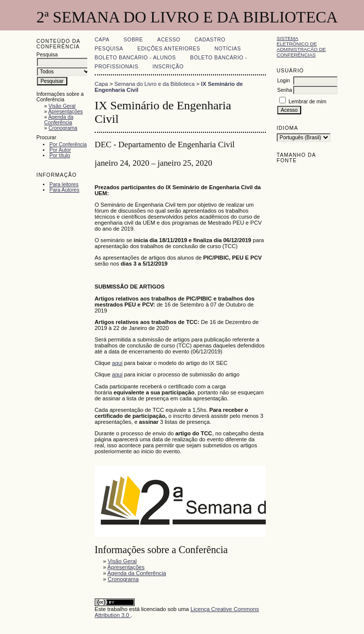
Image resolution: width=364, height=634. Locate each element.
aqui (117, 363)
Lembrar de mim (308, 102)
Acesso (169, 40)
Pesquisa (109, 49)
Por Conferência (68, 145)
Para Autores (64, 190)
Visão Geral (62, 106)
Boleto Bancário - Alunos (135, 58)
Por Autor (60, 150)
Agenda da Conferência (59, 120)
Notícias (228, 49)
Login (283, 81)
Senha (285, 90)
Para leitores (64, 184)
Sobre (133, 40)
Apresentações (66, 112)
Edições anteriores (169, 49)
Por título (60, 156)
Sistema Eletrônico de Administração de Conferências (301, 46)
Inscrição (168, 67)
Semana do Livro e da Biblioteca (154, 84)
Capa (102, 40)
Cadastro (210, 40)
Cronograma (63, 128)
